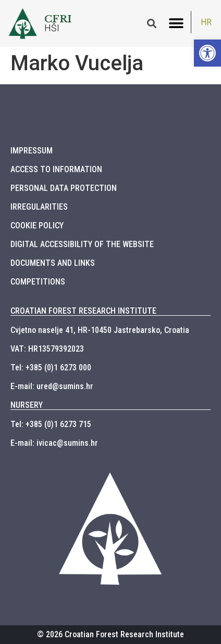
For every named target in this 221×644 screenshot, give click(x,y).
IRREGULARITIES (39, 207)
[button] (176, 24)
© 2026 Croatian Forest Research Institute (110, 634)
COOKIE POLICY (37, 226)
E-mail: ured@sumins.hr (52, 386)
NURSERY (27, 405)
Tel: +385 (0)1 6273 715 (51, 424)
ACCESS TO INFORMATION (56, 169)
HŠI (52, 28)
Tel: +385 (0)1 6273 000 (51, 368)
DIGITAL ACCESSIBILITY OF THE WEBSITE (82, 244)
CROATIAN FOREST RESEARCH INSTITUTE (83, 311)
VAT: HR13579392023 (47, 349)
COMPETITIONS (38, 282)
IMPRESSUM (32, 151)
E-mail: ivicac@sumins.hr (54, 443)
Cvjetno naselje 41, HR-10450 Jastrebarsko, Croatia (100, 330)
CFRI (58, 19)
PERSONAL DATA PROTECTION (64, 188)
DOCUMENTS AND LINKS (53, 263)
